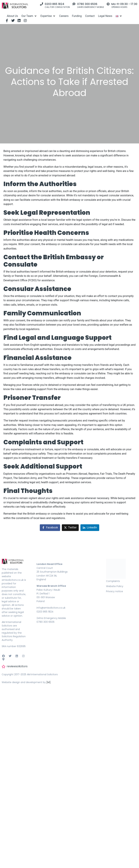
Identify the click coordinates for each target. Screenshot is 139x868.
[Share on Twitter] (70, 528)
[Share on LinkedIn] (90, 528)
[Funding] (77, 16)
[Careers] (64, 16)
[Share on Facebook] (50, 528)
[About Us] (12, 16)
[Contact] (90, 16)
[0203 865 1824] (41, 4)
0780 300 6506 (87, 4)
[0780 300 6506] (74, 4)
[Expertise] (48, 16)
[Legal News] (105, 16)
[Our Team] (29, 16)
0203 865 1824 (54, 4)
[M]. (49, 682)
